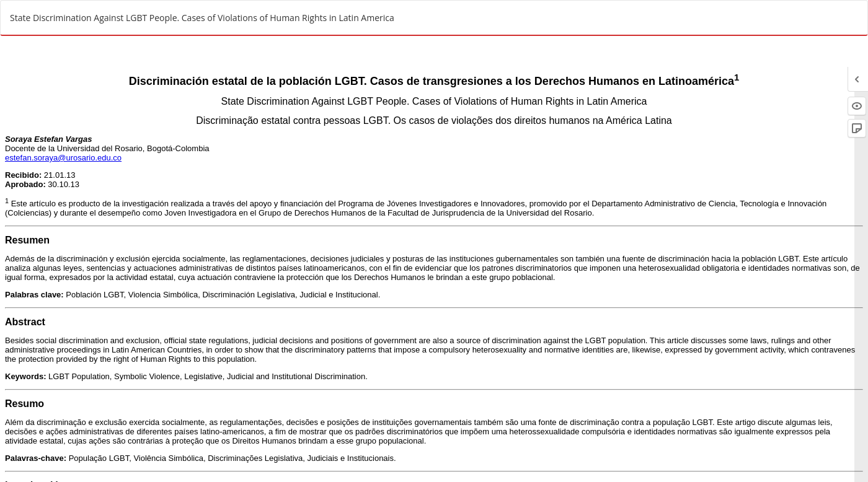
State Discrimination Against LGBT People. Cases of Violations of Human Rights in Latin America (202, 18)
